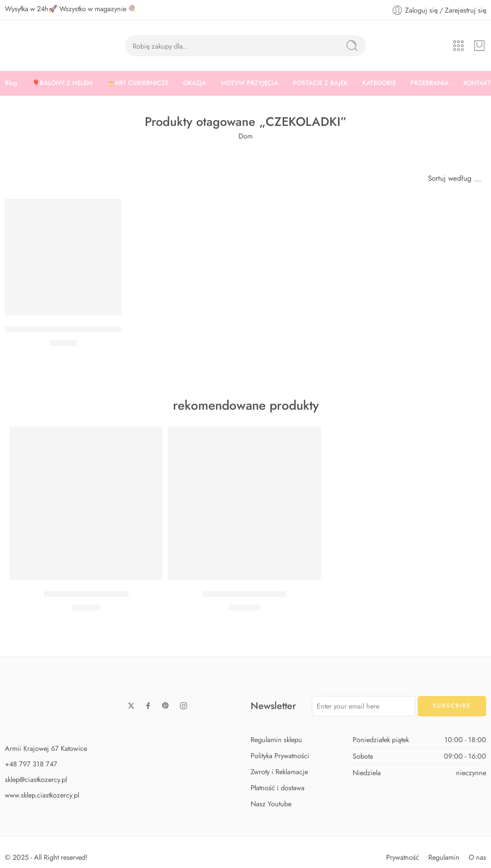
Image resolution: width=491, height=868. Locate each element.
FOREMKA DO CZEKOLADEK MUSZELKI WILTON (95, 330)
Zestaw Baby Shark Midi (86, 594)
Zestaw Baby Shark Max (244, 594)
